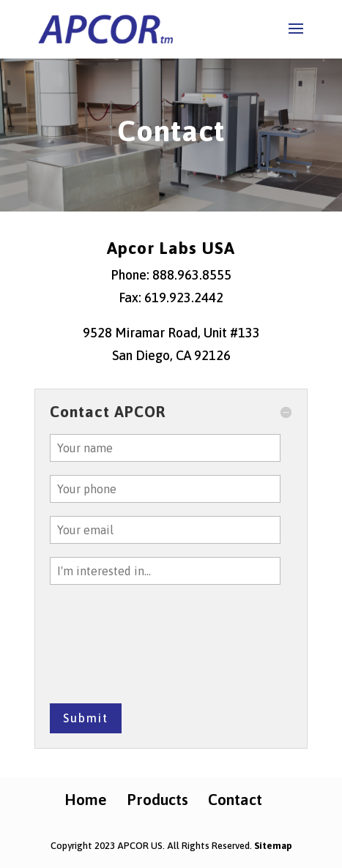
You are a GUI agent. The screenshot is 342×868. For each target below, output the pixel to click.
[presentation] (110, 651)
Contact (235, 799)
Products (157, 799)
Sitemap (273, 846)
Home (86, 799)
